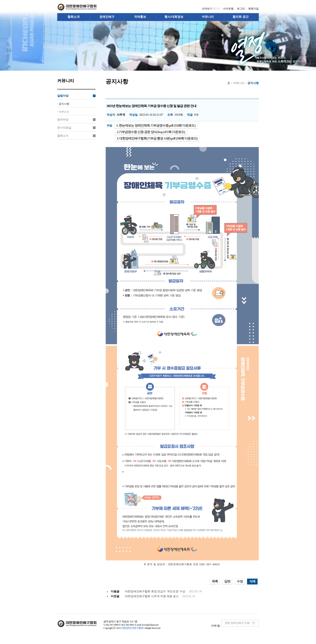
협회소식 (76, 136)
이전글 (115, 596)
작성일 (133, 115)
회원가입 (254, 9)
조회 (170, 115)
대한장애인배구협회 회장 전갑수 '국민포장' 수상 (155, 591)
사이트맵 (229, 9)
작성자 (111, 115)
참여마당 (76, 120)
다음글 (115, 591)
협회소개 (74, 17)
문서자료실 (76, 128)
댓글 (190, 115)
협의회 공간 (241, 17)
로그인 (242, 9)
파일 (109, 125)
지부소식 (64, 112)
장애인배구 (107, 17)
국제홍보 (140, 17)
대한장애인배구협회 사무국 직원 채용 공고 (152, 596)
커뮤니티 (208, 17)
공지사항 (64, 104)
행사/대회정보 (174, 17)
